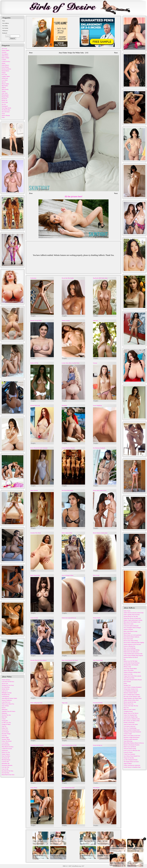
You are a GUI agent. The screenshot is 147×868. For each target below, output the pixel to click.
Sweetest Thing (6, 739)
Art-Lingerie (5, 54)
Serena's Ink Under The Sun (131, 706)
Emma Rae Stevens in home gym (132, 618)
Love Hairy (5, 80)
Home (4, 21)
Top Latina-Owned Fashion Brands (133, 680)
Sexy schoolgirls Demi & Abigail (132, 628)
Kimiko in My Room (129, 722)
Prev (31, 53)
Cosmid (4, 60)
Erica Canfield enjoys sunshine (132, 695)
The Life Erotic (6, 112)
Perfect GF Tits (34, 363)
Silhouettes (5, 709)
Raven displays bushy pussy (100, 533)
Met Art (4, 82)
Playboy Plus (5, 97)
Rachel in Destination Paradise (132, 745)
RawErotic (4, 99)
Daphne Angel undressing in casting (133, 620)
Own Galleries (6, 23)
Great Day (4, 735)
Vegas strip (65, 703)
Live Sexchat (5, 28)
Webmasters (5, 31)
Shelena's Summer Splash (130, 693)
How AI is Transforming (130, 728)
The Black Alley (6, 110)
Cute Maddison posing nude (131, 691)
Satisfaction (5, 750)
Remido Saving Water (36, 321)
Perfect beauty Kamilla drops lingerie (133, 655)
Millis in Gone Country (130, 709)
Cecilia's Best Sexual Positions (132, 663)
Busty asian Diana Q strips (130, 631)
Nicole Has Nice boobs (68, 278)
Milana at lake (127, 667)
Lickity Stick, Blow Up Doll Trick (71, 363)
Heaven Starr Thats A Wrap (131, 641)
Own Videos (5, 26)
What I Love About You (8, 704)
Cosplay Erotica (6, 61)
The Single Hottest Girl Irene (131, 762)
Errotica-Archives (6, 69)
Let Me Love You (6, 722)
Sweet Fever (5, 730)
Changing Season (128, 711)
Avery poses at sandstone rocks (132, 719)
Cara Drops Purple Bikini (130, 668)
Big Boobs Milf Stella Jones (100, 278)
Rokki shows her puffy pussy (131, 652)
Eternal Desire (5, 71)
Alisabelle (64, 405)
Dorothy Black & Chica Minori (38, 660)
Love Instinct (5, 743)
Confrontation (5, 696)
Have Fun (126, 708)
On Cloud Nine (6, 687)
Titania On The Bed (129, 758)
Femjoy (4, 73)
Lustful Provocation (7, 749)
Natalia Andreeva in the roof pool (132, 644)
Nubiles (4, 91)
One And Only (5, 773)
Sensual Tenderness (7, 700)
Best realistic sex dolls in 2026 (132, 721)
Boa (125, 659)
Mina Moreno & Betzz (8, 747)
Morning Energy (6, 760)
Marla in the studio (129, 624)
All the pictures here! (73, 196)
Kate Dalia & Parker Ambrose (131, 637)
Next (116, 53)
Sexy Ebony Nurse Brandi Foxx (132, 756)
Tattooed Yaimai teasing (130, 749)
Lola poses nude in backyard (131, 626)
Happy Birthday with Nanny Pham (133, 698)
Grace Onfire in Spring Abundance (133, 687)
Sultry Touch (127, 611)
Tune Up (4, 726)
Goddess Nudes (6, 76)
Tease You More (6, 756)
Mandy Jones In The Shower (131, 713)
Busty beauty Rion (35, 575)
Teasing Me (5, 721)
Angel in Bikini (128, 763)
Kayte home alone (128, 639)
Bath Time (4, 717)
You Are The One (6, 715)
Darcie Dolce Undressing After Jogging (134, 642)
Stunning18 (5, 106)
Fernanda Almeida (98, 703)
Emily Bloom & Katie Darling (131, 650)
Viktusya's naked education (131, 739)
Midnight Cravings (7, 693)
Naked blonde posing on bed (69, 745)
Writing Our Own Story (8, 685)
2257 (83, 866)
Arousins (4, 52)
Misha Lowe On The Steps (131, 661)
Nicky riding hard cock (36, 703)
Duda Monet (96, 788)
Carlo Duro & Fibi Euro (8, 682)
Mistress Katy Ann (129, 704)
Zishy (3, 117)
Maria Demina (34, 490)
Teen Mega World (6, 108)
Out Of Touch (5, 732)
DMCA (65, 866)
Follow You (5, 728)
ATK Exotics (5, 56)
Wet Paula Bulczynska (67, 490)
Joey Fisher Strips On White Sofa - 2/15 (73, 53)
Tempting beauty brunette (37, 745)
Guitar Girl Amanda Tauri (130, 715)
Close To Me (5, 769)
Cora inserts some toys (129, 726)
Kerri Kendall (127, 682)
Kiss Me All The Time (7, 771)
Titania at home (66, 321)
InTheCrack (5, 78)
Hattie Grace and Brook (130, 747)
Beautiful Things (6, 734)
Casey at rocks (34, 618)
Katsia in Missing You (129, 646)
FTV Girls (4, 74)
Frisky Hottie (34, 788)
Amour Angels (5, 50)
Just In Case (5, 683)
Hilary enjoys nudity (67, 533)
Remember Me (6, 763)
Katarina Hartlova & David (131, 657)
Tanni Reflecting (128, 741)
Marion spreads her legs (130, 702)
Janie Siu (95, 321)
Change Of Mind (6, 724)
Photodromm (5, 95)
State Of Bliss (5, 706)
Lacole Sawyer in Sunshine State (132, 767)
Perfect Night (5, 737)
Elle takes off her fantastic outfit (132, 696)
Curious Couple (128, 734)
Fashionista (33, 278)
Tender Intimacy (6, 680)
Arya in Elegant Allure (68, 575)
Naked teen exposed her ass (69, 618)
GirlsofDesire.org (76, 866)
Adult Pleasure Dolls (129, 678)
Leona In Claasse (128, 752)
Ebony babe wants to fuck (100, 490)
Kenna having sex (98, 745)
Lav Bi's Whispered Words (131, 760)
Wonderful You (6, 695)
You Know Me (6, 758)
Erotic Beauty (5, 67)
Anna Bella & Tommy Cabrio (9, 698)
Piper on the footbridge (130, 648)
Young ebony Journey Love (131, 689)
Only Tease (5, 93)
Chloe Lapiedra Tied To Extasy (132, 614)
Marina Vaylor (97, 618)
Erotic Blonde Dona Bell (68, 788)
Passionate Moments (7, 765)
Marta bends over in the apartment (132, 635)
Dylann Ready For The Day (131, 616)
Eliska (125, 683)
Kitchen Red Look (35, 405)
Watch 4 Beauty (6, 115)
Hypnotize (4, 713)
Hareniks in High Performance (132, 737)
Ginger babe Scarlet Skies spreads (132, 676)
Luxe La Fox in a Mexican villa (132, 750)
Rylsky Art (5, 101)
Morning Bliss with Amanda (131, 665)
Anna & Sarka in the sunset (131, 724)
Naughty (33, 316)
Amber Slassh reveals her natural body (134, 613)
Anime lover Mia (128, 674)
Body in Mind (5, 58)
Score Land (5, 102)
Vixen (3, 114)
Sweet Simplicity (97, 405)
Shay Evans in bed (98, 660)
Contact (4, 719)
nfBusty (4, 87)
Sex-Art (4, 104)
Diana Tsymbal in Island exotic (132, 730)
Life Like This (5, 767)
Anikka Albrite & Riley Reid (131, 700)
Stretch (4, 708)
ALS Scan (4, 48)
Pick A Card (96, 575)
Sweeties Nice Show (36, 533)
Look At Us (5, 691)
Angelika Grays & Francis (9, 711)
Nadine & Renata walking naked (132, 672)
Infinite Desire (5, 689)
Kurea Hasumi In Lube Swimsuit (39, 448)
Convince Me (5, 762)
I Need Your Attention (129, 754)
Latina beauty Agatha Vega (131, 717)
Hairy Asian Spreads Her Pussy (70, 660)
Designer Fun (127, 685)
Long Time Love (6, 702)
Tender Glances (6, 754)
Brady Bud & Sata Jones (8, 775)
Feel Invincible (6, 745)
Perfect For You (6, 752)
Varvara (95, 363)
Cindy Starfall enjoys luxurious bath (133, 654)
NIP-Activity (5, 89)
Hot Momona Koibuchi (99, 448)
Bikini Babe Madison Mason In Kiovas (134, 743)
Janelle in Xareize (128, 629)
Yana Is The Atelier (129, 670)
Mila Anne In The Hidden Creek (132, 622)
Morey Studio (5, 84)
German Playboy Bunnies (68, 448)
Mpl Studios (5, 86)
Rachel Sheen (127, 633)
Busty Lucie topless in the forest (132, 735)
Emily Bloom (5, 65)
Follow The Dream (7, 741)
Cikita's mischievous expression (132, 765)
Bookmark (5, 33)
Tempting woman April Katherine (132, 732)
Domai (3, 63)
